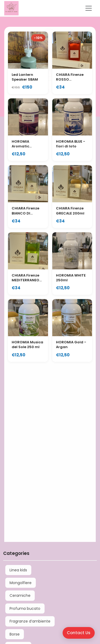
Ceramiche (20, 595)
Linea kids (18, 570)
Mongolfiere (21, 583)
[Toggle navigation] (89, 8)
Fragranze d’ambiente (30, 621)
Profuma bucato (25, 608)
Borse (15, 634)
